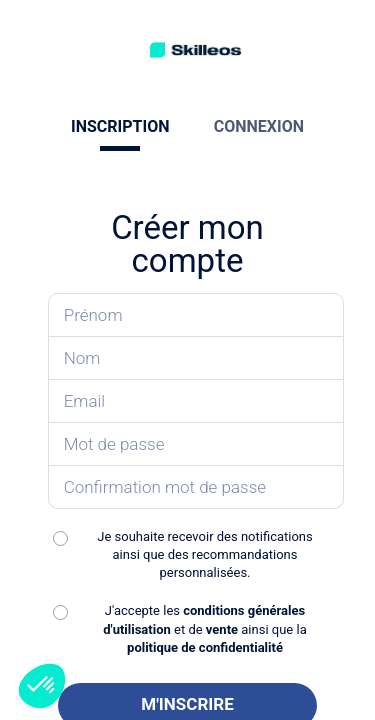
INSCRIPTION (120, 126)
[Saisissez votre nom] (196, 358)
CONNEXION (259, 126)
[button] (42, 686)
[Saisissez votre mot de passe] (196, 444)
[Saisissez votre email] (196, 401)
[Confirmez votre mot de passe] (196, 487)
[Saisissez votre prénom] (196, 315)
